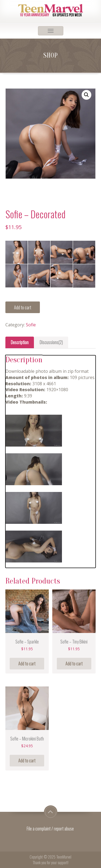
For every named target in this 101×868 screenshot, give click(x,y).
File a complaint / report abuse (51, 829)
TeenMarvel (64, 857)
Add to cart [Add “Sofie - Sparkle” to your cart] (27, 663)
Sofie (31, 325)
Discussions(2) (51, 342)
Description (20, 342)
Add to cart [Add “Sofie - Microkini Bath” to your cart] (27, 760)
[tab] (20, 342)
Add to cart (23, 307)
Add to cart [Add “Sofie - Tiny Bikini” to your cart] (74, 663)
